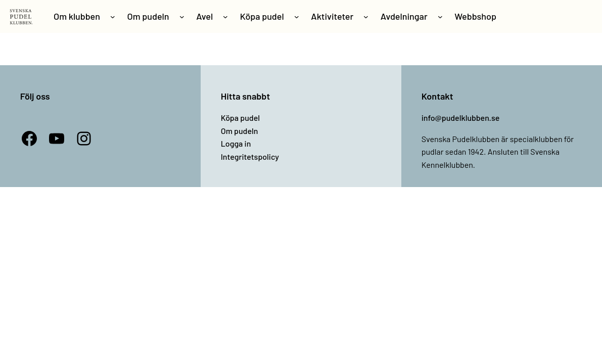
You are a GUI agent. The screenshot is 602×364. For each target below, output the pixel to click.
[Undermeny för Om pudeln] (182, 17)
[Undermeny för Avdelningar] (440, 17)
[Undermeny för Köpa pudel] (297, 17)
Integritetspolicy (250, 156)
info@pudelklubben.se (461, 118)
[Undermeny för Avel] (225, 17)
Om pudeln (240, 131)
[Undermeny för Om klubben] (113, 17)
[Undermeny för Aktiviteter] (366, 17)
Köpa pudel (240, 118)
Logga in (236, 143)
